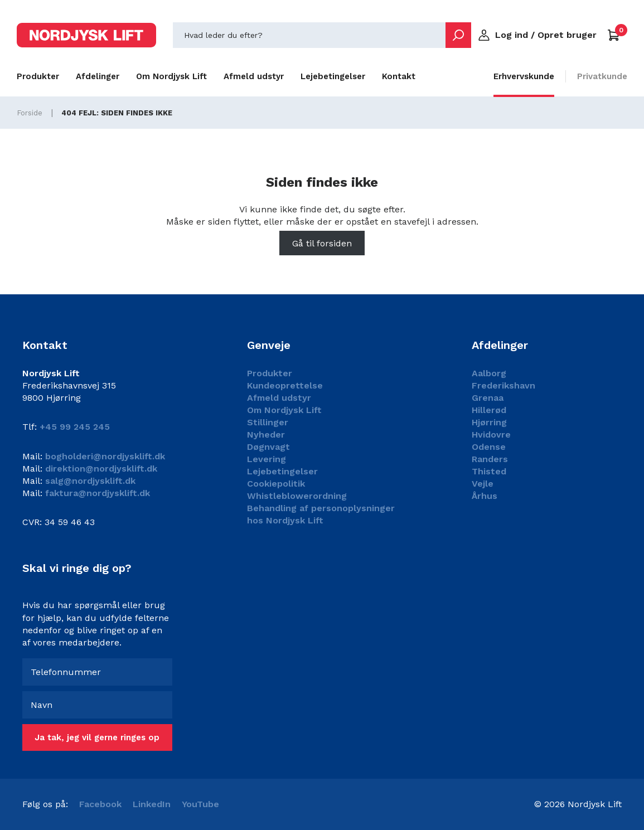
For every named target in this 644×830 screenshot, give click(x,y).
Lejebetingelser (333, 76)
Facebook (100, 804)
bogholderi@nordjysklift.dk (104, 456)
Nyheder (266, 435)
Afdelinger (98, 76)
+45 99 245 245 (75, 427)
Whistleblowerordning (297, 496)
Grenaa (488, 398)
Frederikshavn (503, 385)
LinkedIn (152, 804)
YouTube (200, 804)
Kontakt (399, 76)
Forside (30, 113)
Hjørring (489, 422)
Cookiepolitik (276, 484)
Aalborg (489, 373)
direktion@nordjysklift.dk (100, 469)
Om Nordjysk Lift (171, 76)
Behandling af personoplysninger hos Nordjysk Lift (321, 514)
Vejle (483, 484)
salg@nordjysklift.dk (89, 481)
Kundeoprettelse (285, 385)
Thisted (489, 471)
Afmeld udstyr (254, 76)
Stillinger (268, 422)
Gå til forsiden (322, 243)
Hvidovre (491, 435)
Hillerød (489, 410)
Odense (489, 447)
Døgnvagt (268, 447)
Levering (267, 459)
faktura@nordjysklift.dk (96, 493)
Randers (490, 459)
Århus (485, 496)
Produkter (38, 76)
